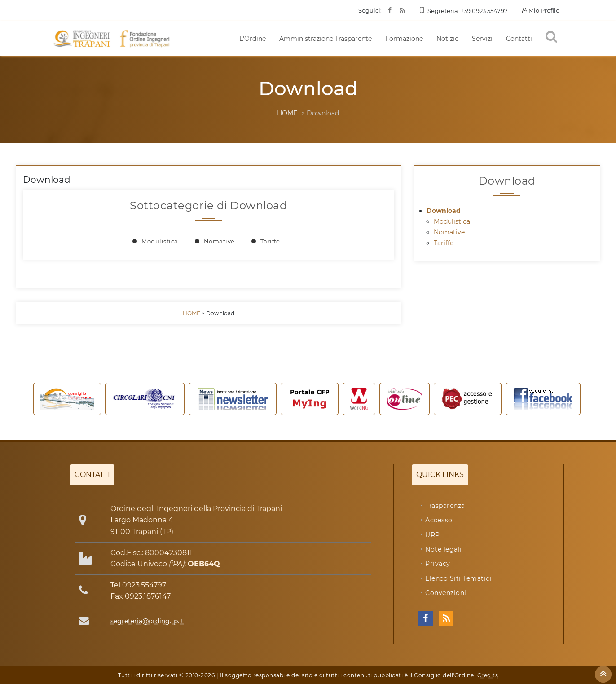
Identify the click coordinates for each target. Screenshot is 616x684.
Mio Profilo (541, 10)
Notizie (447, 39)
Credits (488, 675)
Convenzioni (446, 593)
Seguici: (370, 10)
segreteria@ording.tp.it (147, 621)
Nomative (219, 241)
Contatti (519, 39)
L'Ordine (253, 39)
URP (433, 535)
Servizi (482, 39)
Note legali (444, 549)
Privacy (438, 564)
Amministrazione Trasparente (326, 39)
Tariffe (270, 241)
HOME (287, 113)
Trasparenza (445, 506)
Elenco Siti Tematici (458, 578)
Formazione (404, 39)
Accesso (439, 520)
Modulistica (160, 241)
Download (444, 211)
